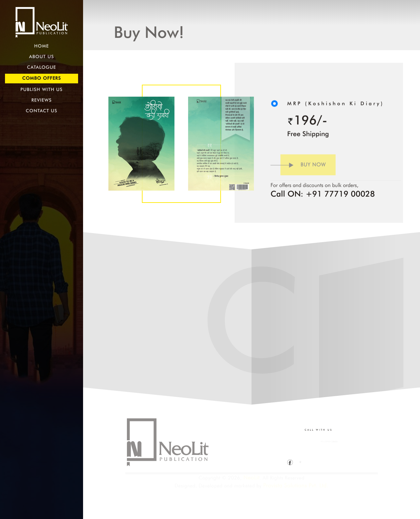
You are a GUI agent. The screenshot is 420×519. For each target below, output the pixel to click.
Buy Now (298, 167)
